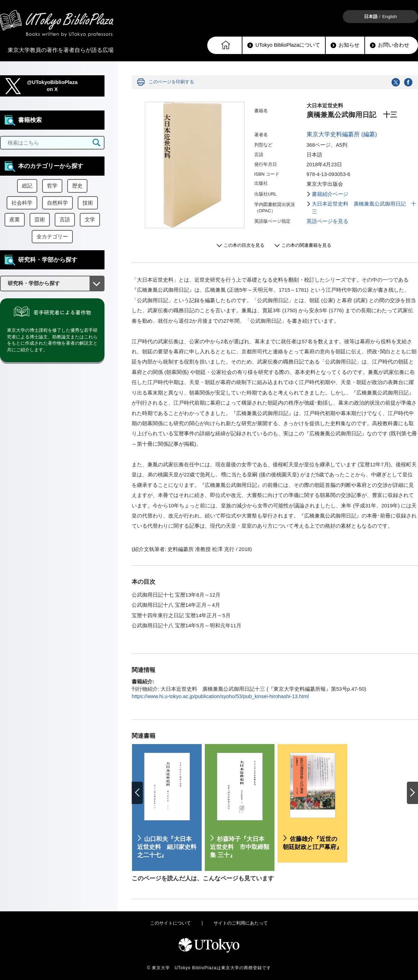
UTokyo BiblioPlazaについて (284, 45)
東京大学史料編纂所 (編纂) (342, 134)
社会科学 (22, 203)
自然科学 (57, 203)
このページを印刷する (171, 82)
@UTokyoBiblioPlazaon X (52, 86)
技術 (88, 203)
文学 (90, 220)
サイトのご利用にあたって (241, 923)
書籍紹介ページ (330, 194)
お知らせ (345, 45)
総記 (27, 186)
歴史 (77, 186)
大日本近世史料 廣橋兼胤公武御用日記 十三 (364, 208)
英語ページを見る (327, 221)
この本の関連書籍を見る (306, 245)
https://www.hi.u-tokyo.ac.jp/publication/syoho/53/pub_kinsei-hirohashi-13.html (220, 696)
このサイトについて (171, 923)
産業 (15, 220)
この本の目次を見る (244, 245)
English (389, 17)
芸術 (40, 220)
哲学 (52, 186)
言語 (65, 220)
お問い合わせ (390, 45)
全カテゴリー (52, 237)
